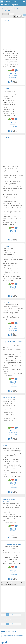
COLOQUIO (6, 446)
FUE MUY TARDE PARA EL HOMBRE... (10, 500)
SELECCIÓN (6, 89)
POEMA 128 (6, 137)
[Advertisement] (13, 35)
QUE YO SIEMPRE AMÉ (9, 397)
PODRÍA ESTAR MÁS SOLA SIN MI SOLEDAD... (12, 342)
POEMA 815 (6, 246)
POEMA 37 (6, 21)
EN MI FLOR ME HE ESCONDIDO (12, 544)
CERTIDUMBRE (7, 302)
